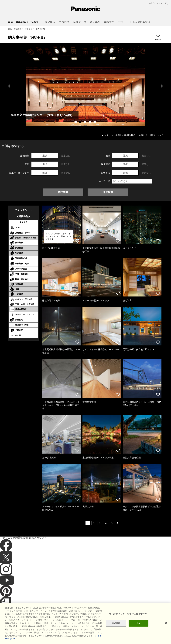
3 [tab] (85, 122)
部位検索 (108, 192)
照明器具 (28, 29)
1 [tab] (76, 122)
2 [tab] (81, 122)
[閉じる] (166, 623)
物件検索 (63, 192)
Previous (9, 86)
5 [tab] (95, 122)
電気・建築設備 (15, 29)
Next (162, 86)
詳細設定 (116, 623)
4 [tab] (90, 122)
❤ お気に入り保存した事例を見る (119, 135)
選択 (45, 156)
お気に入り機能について (151, 135)
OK (139, 623)
